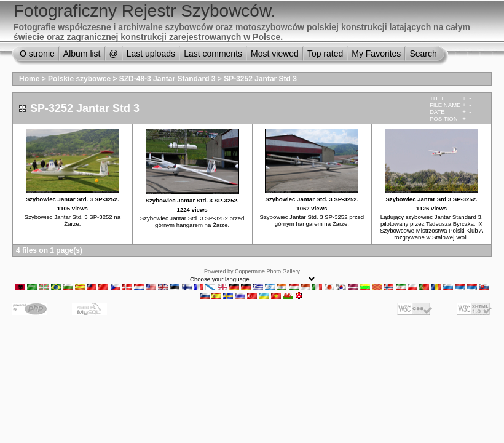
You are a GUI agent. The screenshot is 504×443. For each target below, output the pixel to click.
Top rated (325, 54)
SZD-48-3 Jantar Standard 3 (167, 79)
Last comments (213, 54)
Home (29, 79)
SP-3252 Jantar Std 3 (260, 79)
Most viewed (275, 54)
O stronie (37, 54)
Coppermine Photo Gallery (267, 271)
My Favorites (376, 54)
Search (423, 54)
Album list (82, 54)
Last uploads (151, 54)
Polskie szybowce (79, 79)
